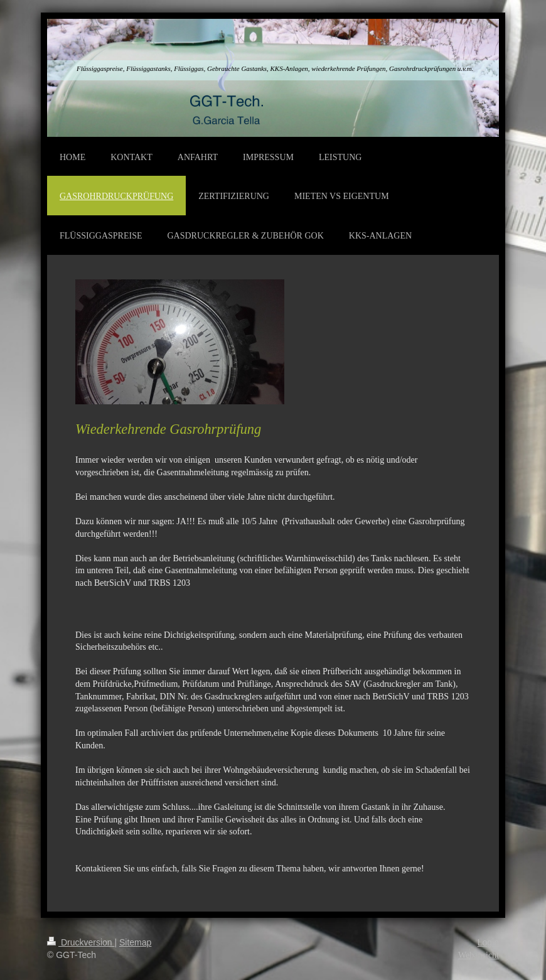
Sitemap (135, 942)
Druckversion (81, 942)
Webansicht (479, 955)
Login (488, 942)
